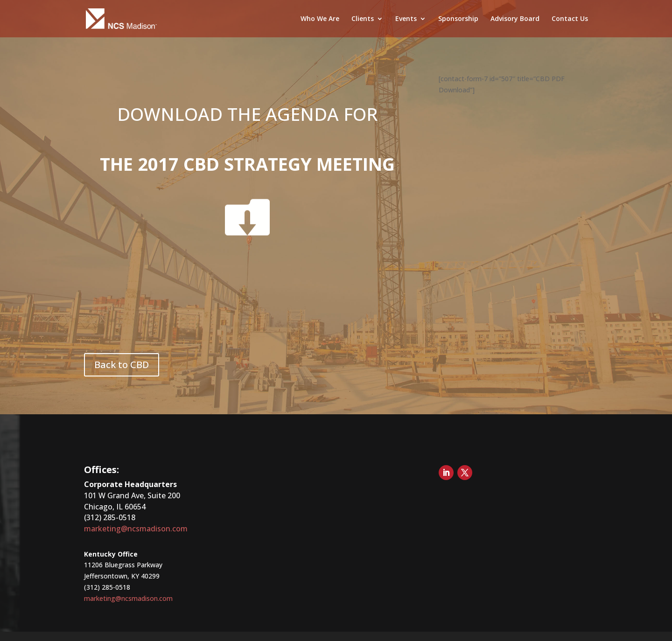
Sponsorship (458, 19)
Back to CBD (122, 365)
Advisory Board (515, 19)
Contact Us (570, 19)
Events (406, 19)
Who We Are (320, 19)
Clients (363, 19)
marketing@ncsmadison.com (136, 529)
